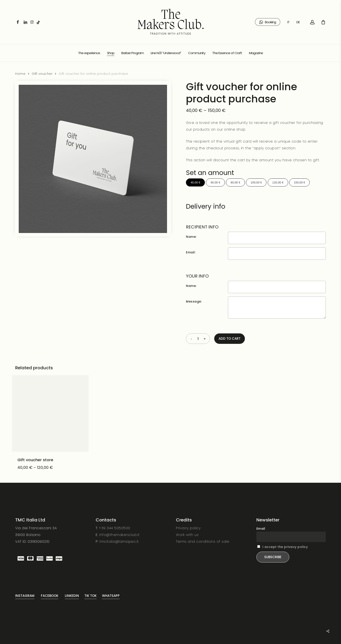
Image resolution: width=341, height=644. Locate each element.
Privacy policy (188, 528)
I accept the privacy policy (285, 547)
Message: (194, 301)
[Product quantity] (198, 339)
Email (261, 529)
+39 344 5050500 (115, 528)
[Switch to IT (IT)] (288, 22)
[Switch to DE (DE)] (298, 22)
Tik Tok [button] (90, 596)
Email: (191, 252)
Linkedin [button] (72, 596)
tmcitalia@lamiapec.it (119, 542)
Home (20, 74)
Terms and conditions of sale (203, 542)
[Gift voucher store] (50, 413)
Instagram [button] (25, 596)
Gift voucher (42, 74)
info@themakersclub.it (119, 535)
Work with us (187, 535)
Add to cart (230, 339)
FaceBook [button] (50, 596)
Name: (191, 237)
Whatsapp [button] (111, 596)
